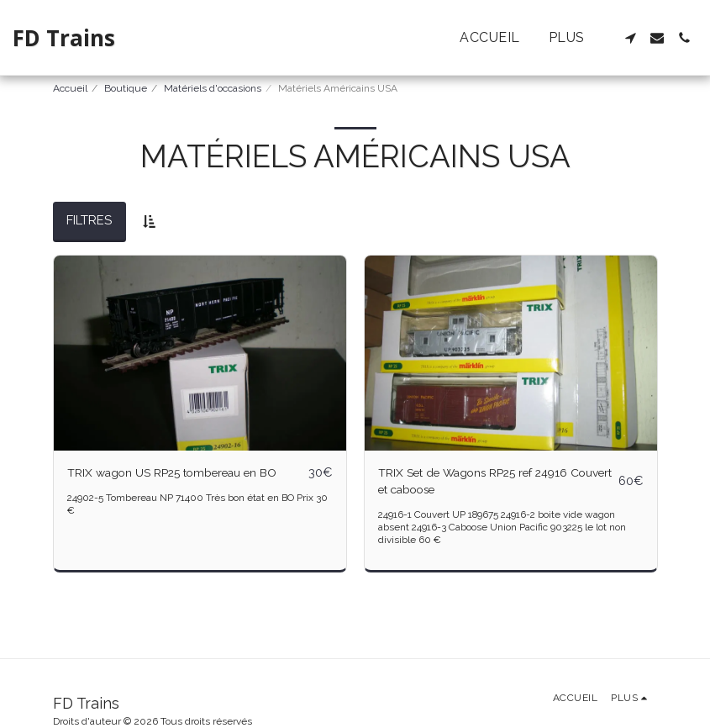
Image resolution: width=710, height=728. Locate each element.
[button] (630, 38)
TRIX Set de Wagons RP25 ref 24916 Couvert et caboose (484, 483)
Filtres (89, 220)
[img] (200, 353)
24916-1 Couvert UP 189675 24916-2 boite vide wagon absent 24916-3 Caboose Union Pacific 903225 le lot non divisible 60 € (503, 530)
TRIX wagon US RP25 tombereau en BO (184, 473)
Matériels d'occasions (213, 88)
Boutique (126, 88)
